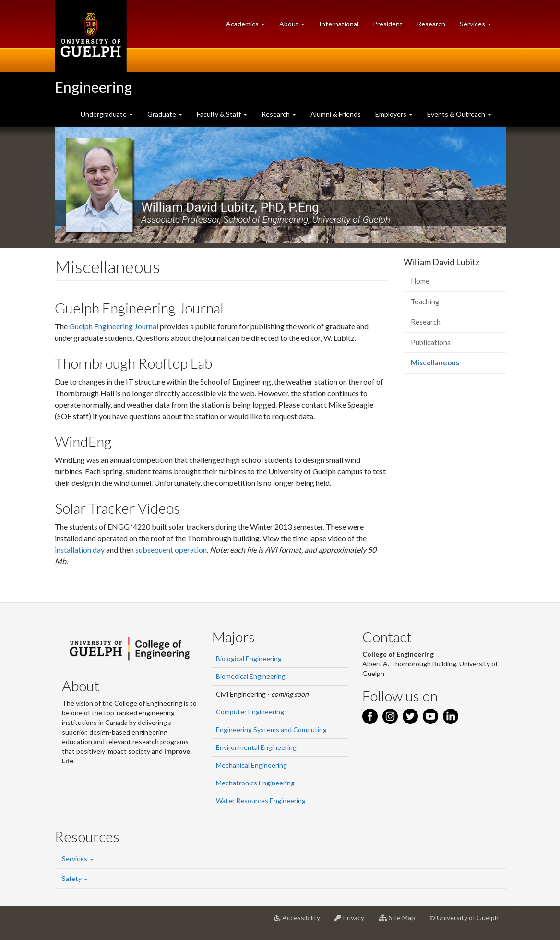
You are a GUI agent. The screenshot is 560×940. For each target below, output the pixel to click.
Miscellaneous (449, 365)
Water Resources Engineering (261, 801)
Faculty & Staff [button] (222, 114)
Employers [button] (394, 114)
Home (420, 281)
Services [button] (479, 26)
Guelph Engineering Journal (114, 326)
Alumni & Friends (336, 114)
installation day (80, 549)
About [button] (296, 26)
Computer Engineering (250, 712)
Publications (431, 342)
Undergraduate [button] (107, 114)
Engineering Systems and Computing (271, 729)
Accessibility (301, 921)
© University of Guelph (464, 918)
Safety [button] (75, 878)
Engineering (93, 87)
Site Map (400, 921)
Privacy (353, 921)
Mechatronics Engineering (255, 783)
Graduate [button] (165, 114)
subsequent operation (171, 549)
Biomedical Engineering (251, 676)
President (388, 24)
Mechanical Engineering (251, 765)
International (339, 24)
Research (435, 26)
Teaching (425, 301)
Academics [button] (249, 26)
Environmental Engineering (256, 747)
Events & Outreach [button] (459, 114)
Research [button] (279, 114)
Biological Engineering (249, 658)
